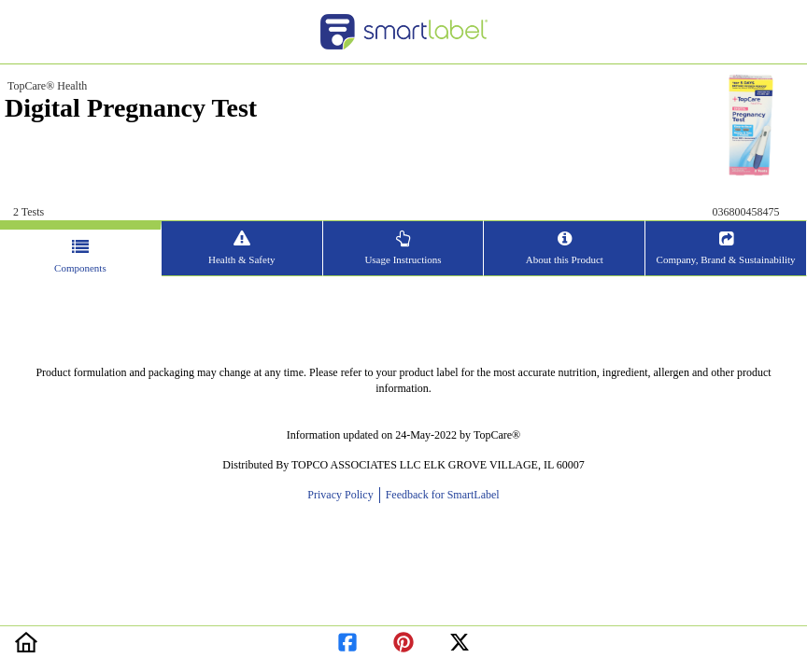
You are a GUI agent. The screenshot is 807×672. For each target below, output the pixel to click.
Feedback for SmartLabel (441, 495)
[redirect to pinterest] (403, 639)
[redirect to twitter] (460, 639)
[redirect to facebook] (347, 639)
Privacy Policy (343, 495)
